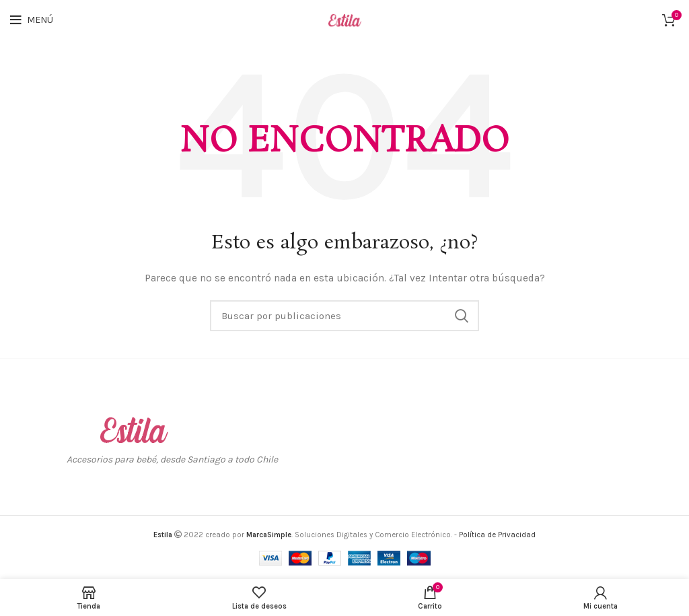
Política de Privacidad (497, 535)
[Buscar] (344, 316)
